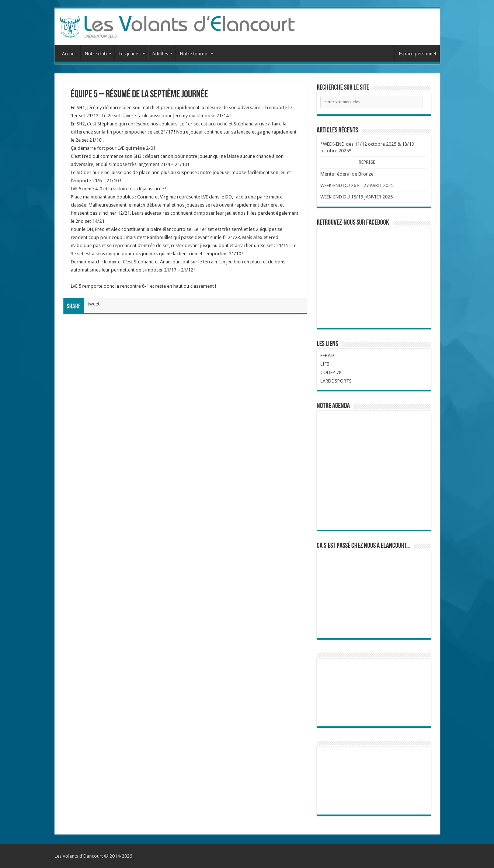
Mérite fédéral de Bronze (347, 174)
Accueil (69, 54)
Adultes (160, 54)
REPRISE (367, 162)
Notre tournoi (194, 54)
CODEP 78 (331, 372)
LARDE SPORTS (336, 381)
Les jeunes (130, 54)
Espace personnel (418, 54)
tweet (94, 304)
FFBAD (327, 355)
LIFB (325, 364)
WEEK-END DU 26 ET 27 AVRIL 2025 (357, 185)
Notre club (96, 54)
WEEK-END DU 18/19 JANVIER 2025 (356, 197)
